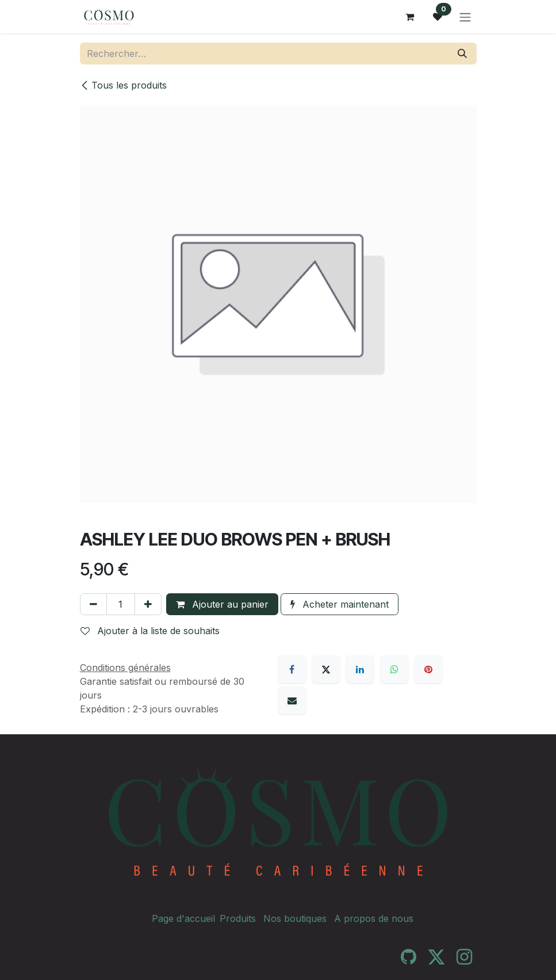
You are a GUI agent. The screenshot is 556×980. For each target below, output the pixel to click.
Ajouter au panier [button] (222, 604)
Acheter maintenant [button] (340, 604)
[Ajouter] (148, 604)
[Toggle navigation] (465, 17)
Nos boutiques (295, 918)
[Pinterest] (428, 669)
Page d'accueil (183, 918)
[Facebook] (292, 669)
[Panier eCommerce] (410, 17)
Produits (238, 918)
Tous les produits (123, 85)
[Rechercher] (462, 54)
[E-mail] (292, 700)
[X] (326, 669)
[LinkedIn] (360, 669)
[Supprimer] (93, 604)
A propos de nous (374, 918)
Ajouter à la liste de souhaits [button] (150, 631)
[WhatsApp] (394, 669)
